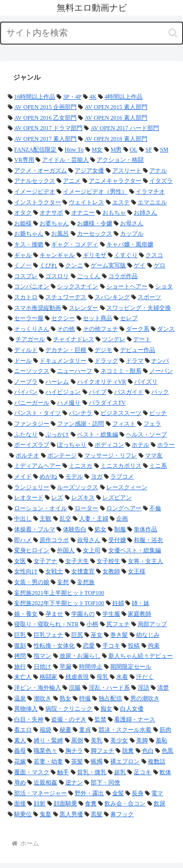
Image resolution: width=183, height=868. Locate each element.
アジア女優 (89, 171)
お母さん (132, 223)
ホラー (166, 445)
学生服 (111, 614)
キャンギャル (57, 255)
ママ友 (154, 456)
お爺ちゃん (29, 234)
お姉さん (145, 213)
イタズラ (161, 181)
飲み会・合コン (125, 803)
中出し (23, 519)
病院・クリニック (69, 709)
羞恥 (162, 740)
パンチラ (81, 413)
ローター (86, 508)
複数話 (157, 761)
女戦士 (54, 571)
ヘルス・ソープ (146, 434)
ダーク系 (138, 329)
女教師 (111, 571)
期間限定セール (131, 667)
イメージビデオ (35, 192)
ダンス (166, 329)
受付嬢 (117, 540)
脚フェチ (102, 751)
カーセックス (95, 234)
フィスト (124, 424)
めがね (48, 477)
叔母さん (89, 540)
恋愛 (89, 646)
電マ (157, 793)
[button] (173, 33)
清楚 (163, 688)
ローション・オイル (41, 508)
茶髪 (77, 761)
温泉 (20, 698)
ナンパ (160, 361)
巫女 (97, 635)
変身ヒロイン (32, 550)
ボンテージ (62, 456)
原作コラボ (54, 540)
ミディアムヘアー (38, 466)
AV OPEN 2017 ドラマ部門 (48, 128)
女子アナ (45, 561)
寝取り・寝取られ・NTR (46, 624)
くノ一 (23, 265)
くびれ (48, 265)
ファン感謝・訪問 (81, 424)
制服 (120, 529)
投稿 (134, 646)
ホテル (141, 445)
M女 (97, 150)
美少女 (119, 740)
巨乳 (20, 635)
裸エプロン (125, 761)
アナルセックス (35, 181)
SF (149, 150)
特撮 (85, 698)
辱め (20, 782)
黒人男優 (71, 814)
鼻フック (122, 814)
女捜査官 (83, 571)
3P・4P (72, 97)
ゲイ (140, 265)
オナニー (83, 213)
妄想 (63, 582)
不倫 (155, 508)
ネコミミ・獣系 (121, 371)
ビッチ (158, 413)
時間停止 (91, 667)
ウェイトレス (86, 202)
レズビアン (117, 498)
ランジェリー (32, 487)
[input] (91, 33)
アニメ (72, 181)
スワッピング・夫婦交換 (139, 308)
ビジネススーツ (121, 413)
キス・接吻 (29, 244)
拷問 (20, 656)
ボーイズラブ (32, 445)
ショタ (164, 286)
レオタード (29, 498)
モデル (74, 477)
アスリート (127, 171)
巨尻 (77, 635)
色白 (148, 751)
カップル (132, 234)
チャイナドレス (74, 339)
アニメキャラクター (115, 181)
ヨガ (97, 477)
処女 (101, 529)
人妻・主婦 (94, 519)
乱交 (65, 519)
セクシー (63, 318)
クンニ (74, 265)
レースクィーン (127, 487)
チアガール (30, 339)
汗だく (145, 677)
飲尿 (160, 803)
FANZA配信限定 (35, 150)
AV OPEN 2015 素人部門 (116, 107)
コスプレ (26, 276)
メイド (23, 477)
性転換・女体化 (54, 646)
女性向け (26, 571)
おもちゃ (114, 213)
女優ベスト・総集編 (135, 550)
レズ (57, 498)
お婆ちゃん (54, 223)
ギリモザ (95, 255)
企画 (122, 519)
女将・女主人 (145, 561)
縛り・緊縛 (48, 740)
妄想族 (86, 582)
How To (74, 150)
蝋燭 (97, 761)
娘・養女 (26, 614)
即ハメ (23, 540)
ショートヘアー (127, 286)
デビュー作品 (138, 350)
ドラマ (135, 361)
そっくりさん (32, 329)
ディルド (26, 350)
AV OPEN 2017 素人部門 (45, 139)
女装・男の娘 (32, 582)
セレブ (129, 318)
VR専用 (24, 160)
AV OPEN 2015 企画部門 (45, 107)
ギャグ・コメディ (75, 244)
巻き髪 (119, 635)
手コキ (111, 646)
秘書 (65, 730)
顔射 (40, 803)
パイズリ (146, 382)
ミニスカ (81, 466)
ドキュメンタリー (63, 361)
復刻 (20, 646)
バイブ (98, 392)
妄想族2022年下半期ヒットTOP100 (59, 603)
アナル (158, 171)
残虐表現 (77, 677)
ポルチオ (27, 456)
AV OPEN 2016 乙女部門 (45, 118)
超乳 (120, 772)
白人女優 (132, 709)
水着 (122, 677)
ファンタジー (32, 424)
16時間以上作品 (35, 97)
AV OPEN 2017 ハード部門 (124, 128)
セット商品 (98, 318)
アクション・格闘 (120, 160)
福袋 (45, 730)
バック (160, 392)
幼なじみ (148, 635)
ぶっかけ (57, 434)
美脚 (142, 740)
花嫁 (20, 761)
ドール (23, 361)
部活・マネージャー (41, 793)
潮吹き (42, 698)
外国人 (66, 550)
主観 (45, 519)
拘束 (154, 646)
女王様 (137, 571)
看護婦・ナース (135, 719)
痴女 (106, 709)
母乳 (102, 677)
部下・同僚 (105, 782)
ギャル (23, 255)
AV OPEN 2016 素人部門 (116, 118)
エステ (121, 202)
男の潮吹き (145, 698)
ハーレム (57, 382)
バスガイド (129, 392)
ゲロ (160, 265)
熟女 (65, 698)
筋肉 (165, 730)
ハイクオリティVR (102, 382)
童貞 (85, 730)
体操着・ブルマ (35, 529)
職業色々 (45, 751)
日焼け (42, 667)
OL (134, 150)
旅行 (20, 667)
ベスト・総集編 (98, 434)
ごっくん (89, 276)
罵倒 (77, 740)
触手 (63, 772)
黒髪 (97, 814)
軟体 (165, 772)
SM (164, 150)
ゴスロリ (57, 276)
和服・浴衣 (148, 540)
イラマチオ (150, 192)
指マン (42, 656)
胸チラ (74, 751)
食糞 (91, 803)
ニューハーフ (75, 371)
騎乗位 (23, 814)
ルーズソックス (78, 487)
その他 (66, 329)
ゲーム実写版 (108, 265)
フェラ (152, 424)
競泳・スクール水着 (125, 730)
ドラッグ (106, 361)
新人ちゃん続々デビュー (141, 656)
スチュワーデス (66, 297)
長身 (138, 793)
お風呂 (60, 234)
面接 (20, 803)
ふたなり (26, 434)
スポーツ (149, 297)
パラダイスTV (107, 403)
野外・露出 (89, 793)
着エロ (23, 730)
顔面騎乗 (65, 803)
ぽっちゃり (72, 445)
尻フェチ (118, 624)
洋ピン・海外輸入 (38, 688)
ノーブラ (26, 382)
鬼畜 (45, 814)
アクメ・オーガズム (41, 171)
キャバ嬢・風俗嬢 (130, 244)
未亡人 (23, 677)
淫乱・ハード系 (109, 688)
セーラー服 (29, 318)
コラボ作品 (123, 276)
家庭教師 (140, 614)
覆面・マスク (32, 772)
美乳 (97, 740)
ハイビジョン (63, 392)
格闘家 (48, 677)
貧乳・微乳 (92, 772)
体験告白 (75, 529)
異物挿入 (26, 709)
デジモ (103, 350)
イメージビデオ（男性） (95, 192)
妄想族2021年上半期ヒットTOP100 (59, 593)
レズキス (83, 498)
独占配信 (110, 698)
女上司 (92, 550)
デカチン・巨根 (66, 350)
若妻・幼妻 (48, 761)
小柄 (92, 624)
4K (93, 97)
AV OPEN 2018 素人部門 (116, 139)
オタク (23, 213)
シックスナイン (78, 286)
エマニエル (152, 202)
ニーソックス (32, 371)
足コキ (142, 772)
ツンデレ (114, 339)
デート (142, 339)
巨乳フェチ (48, 635)
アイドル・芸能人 (65, 160)
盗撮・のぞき (69, 719)
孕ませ (54, 614)
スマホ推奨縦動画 (38, 308)
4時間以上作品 (123, 97)
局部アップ (152, 624)
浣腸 (75, 688)
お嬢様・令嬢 (95, 223)
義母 (20, 751)
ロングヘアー (124, 508)
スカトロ (26, 297)
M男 (116, 150)
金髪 (118, 793)
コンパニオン (32, 286)
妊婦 (118, 603)
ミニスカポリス (121, 466)
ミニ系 (158, 466)
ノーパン (161, 371)
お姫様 (23, 223)
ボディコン (109, 445)
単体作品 (145, 529)
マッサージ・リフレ (111, 456)
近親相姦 (45, 782)
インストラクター (38, 202)
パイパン (26, 392)
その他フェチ (101, 329)
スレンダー (83, 308)
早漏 (65, 667)
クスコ (154, 255)
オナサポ (51, 213)
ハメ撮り (69, 403)
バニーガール (32, 403)
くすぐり (126, 255)
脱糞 (128, 751)
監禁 (101, 719)
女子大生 (77, 561)
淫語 (143, 688)
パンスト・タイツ (38, 413)
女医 (20, 561)
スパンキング (112, 297)
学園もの (83, 614)
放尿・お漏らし (80, 656)
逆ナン (74, 782)
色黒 (167, 751)
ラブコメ (122, 477)
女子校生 (108, 561)
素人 (20, 740)
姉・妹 (141, 603)
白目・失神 (29, 719)
